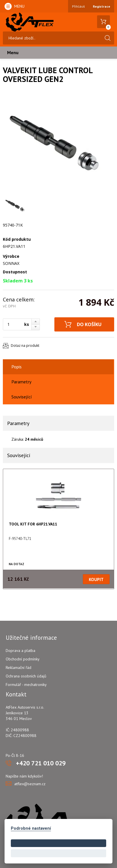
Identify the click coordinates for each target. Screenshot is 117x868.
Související (22, 397)
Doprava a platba (20, 651)
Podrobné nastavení (31, 828)
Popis (17, 367)
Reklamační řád (19, 668)
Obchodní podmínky (23, 659)
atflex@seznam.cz (30, 784)
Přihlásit (78, 6)
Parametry (21, 382)
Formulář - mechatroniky (26, 685)
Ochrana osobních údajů (26, 676)
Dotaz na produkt (25, 346)
